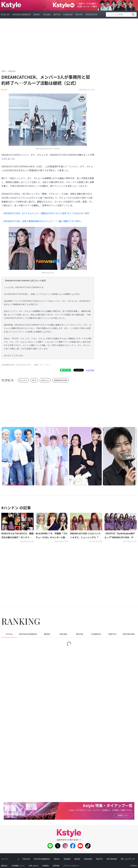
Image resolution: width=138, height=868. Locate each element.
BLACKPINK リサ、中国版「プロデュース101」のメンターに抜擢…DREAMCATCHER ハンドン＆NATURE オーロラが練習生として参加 (52, 536)
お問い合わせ (33, 866)
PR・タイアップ (128, 859)
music (37, 14)
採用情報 (56, 866)
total (9, 634)
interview (92, 14)
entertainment (22, 14)
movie (57, 14)
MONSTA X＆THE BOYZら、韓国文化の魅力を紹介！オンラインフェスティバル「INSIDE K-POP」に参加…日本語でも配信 (17, 536)
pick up (26, 859)
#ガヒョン (45, 380)
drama (47, 14)
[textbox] (121, 14)
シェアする (90, 370)
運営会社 (4, 866)
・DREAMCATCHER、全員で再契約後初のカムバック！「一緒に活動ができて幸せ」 (42, 221)
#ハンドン (23, 380)
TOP (3, 71)
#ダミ (34, 380)
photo (79, 14)
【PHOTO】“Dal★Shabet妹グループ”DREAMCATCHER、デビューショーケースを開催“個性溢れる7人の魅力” (120, 536)
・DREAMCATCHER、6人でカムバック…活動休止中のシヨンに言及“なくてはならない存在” (46, 213)
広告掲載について (18, 866)
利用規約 (46, 866)
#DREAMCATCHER (61, 380)
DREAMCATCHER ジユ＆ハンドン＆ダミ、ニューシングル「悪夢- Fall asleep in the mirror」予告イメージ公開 (85, 536)
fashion (68, 14)
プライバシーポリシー (71, 866)
